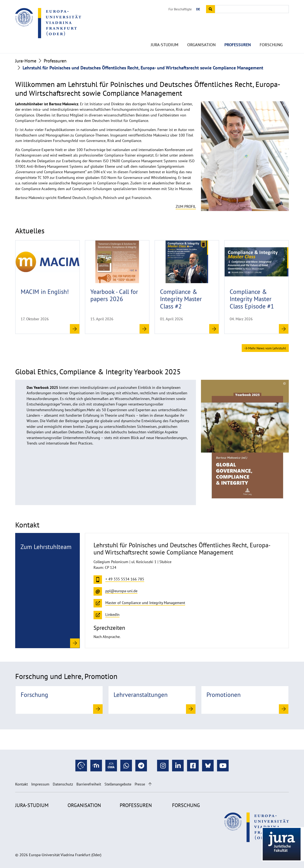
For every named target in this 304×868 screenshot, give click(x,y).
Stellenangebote (118, 784)
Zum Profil (186, 206)
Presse (140, 784)
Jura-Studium (165, 38)
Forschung (271, 38)
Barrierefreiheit (89, 784)
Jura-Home (26, 61)
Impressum (40, 784)
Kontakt (22, 784)
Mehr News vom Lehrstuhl (265, 348)
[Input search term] (252, 9)
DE (198, 9)
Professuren (238, 38)
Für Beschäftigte (180, 9)
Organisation (201, 38)
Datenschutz (63, 784)
